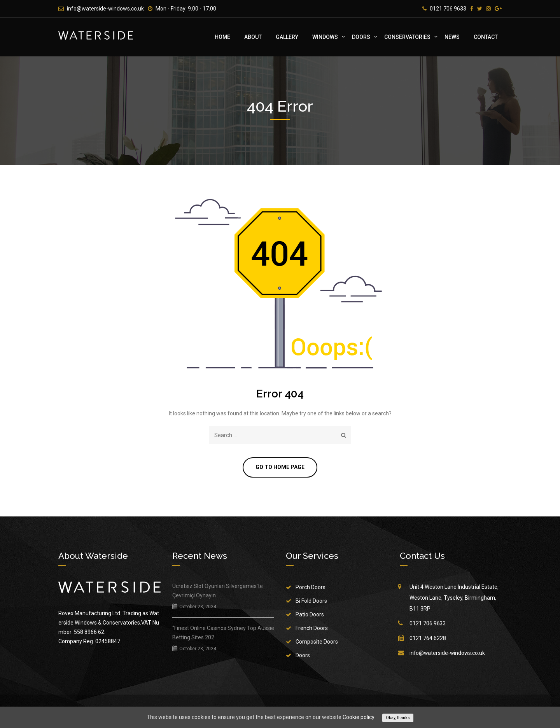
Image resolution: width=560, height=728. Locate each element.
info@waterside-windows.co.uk (105, 9)
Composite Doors (317, 642)
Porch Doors (311, 588)
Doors (361, 37)
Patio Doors (310, 615)
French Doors (312, 628)
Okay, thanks (398, 718)
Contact (486, 37)
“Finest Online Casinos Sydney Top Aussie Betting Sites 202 (223, 633)
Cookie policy (359, 717)
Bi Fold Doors (311, 601)
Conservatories (407, 37)
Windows (325, 37)
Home (222, 37)
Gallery (287, 37)
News (452, 37)
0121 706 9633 (448, 9)
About (253, 37)
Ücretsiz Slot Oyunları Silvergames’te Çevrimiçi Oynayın (218, 591)
